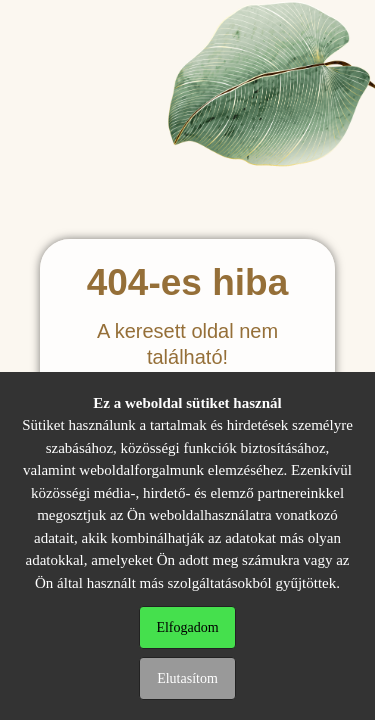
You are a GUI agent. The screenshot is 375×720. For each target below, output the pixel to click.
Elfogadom (187, 627)
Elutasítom (187, 678)
